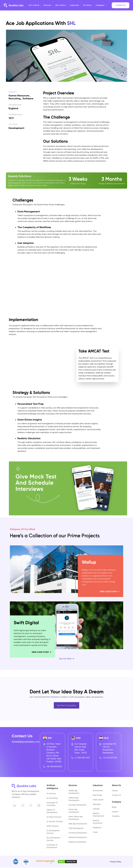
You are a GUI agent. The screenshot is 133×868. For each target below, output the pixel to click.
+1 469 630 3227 (82, 758)
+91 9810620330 (54, 767)
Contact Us (121, 5)
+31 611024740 (110, 758)
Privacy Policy (116, 862)
